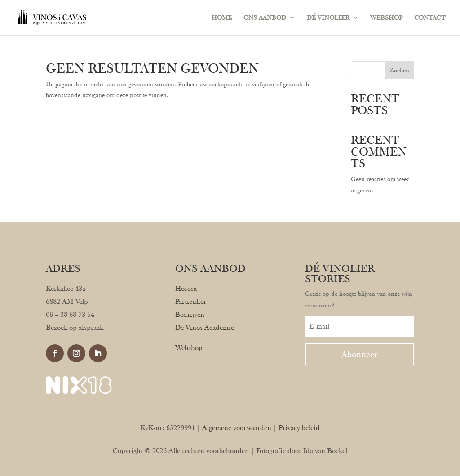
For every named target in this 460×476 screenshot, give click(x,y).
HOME (222, 18)
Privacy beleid (299, 428)
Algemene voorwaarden (237, 428)
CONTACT (430, 18)
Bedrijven (190, 314)
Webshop (189, 348)
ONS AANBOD (265, 18)
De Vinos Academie (205, 327)
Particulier (191, 301)
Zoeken (399, 70)
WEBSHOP (386, 18)
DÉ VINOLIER (328, 18)
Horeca (186, 288)
